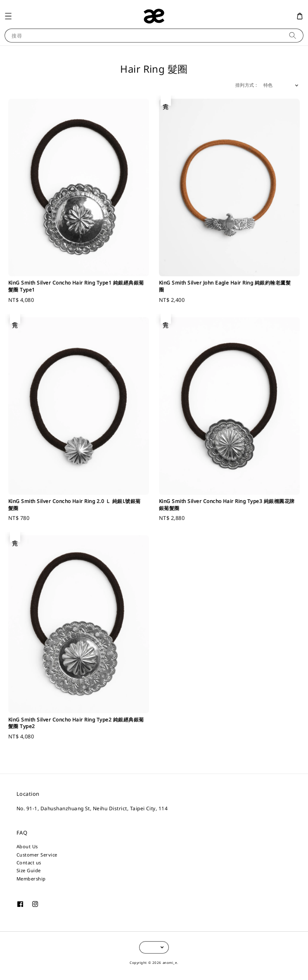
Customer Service (37, 855)
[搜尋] (293, 35)
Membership (31, 879)
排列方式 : (246, 85)
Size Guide (29, 870)
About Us (27, 846)
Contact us (29, 863)
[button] (8, 16)
